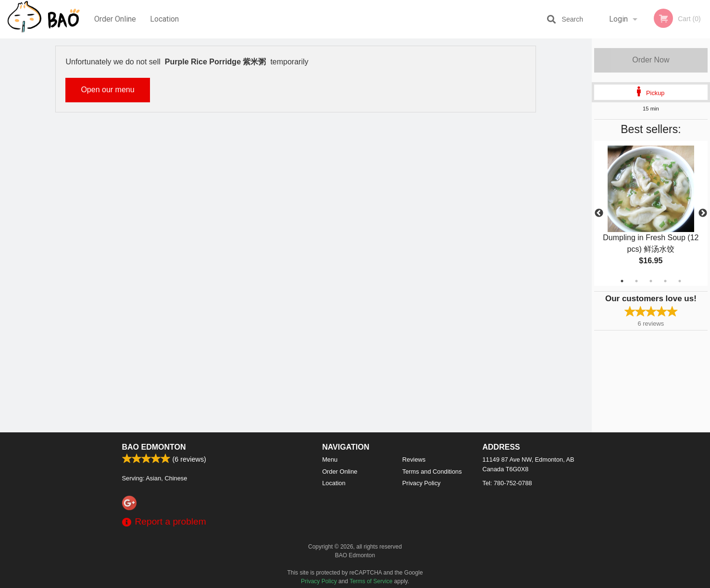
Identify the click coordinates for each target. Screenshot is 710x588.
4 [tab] (665, 281)
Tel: (507, 483)
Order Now (651, 60)
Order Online (115, 19)
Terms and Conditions (432, 472)
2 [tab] (636, 281)
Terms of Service (371, 581)
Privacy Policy (422, 483)
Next (703, 213)
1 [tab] (622, 281)
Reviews (414, 459)
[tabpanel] (651, 213)
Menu (330, 459)
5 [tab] (680, 281)
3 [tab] (651, 281)
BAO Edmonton (154, 447)
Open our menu (107, 90)
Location (164, 19)
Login (618, 19)
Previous (599, 213)
